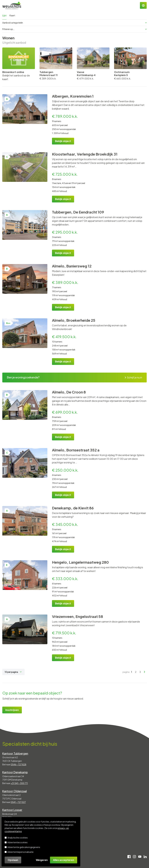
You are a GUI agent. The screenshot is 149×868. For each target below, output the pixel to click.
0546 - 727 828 (18, 764)
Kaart (12, 15)
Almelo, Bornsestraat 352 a (76, 450)
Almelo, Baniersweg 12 (72, 266)
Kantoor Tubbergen (15, 753)
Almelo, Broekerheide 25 (74, 320)
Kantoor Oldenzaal (15, 791)
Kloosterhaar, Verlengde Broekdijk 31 (85, 154)
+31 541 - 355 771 (19, 783)
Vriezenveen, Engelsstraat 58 (77, 616)
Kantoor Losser (12, 810)
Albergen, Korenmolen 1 (73, 96)
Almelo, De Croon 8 (69, 392)
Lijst (4, 15)
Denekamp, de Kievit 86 (73, 508)
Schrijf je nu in (133, 377)
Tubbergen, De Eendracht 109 (78, 212)
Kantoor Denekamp (15, 772)
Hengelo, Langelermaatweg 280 (80, 562)
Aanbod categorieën (74, 23)
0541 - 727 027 (18, 802)
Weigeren (42, 860)
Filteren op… (74, 29)
